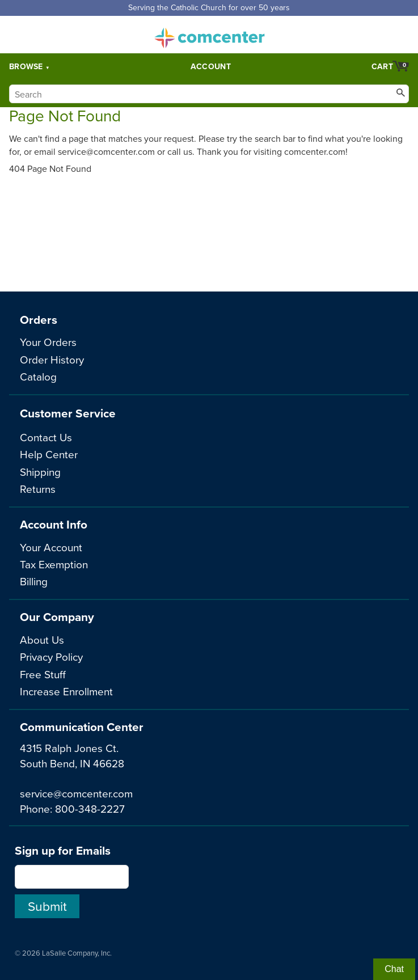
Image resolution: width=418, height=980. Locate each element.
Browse (26, 66)
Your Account (51, 547)
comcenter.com (209, 35)
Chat (394, 969)
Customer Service (68, 413)
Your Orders (48, 342)
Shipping (40, 472)
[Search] (209, 94)
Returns (38, 489)
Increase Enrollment (66, 691)
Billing (34, 581)
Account (211, 66)
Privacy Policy (51, 656)
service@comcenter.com (76, 793)
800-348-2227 (90, 808)
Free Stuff (43, 674)
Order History (52, 359)
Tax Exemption (54, 564)
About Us (42, 639)
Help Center (49, 454)
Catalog (38, 376)
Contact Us (46, 437)
